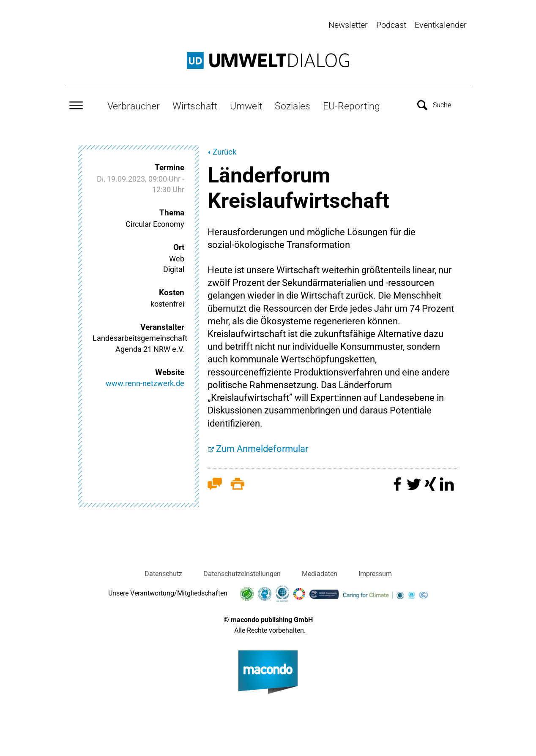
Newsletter (348, 25)
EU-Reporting (351, 106)
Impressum (375, 574)
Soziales (293, 106)
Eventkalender (441, 25)
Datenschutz (163, 574)
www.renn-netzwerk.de (145, 383)
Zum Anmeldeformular (262, 449)
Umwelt (246, 106)
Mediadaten (320, 574)
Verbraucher (134, 106)
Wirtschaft (195, 106)
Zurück (225, 152)
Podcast (391, 25)
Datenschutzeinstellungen (242, 574)
